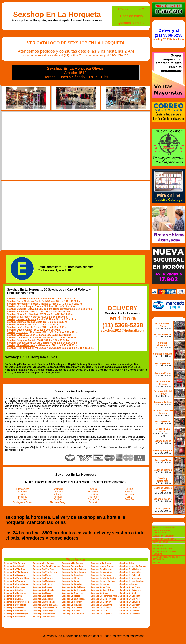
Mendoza (129, 494)
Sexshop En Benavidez (44, 614)
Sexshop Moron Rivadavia (21, 345)
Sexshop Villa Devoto (14, 563)
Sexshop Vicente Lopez (19, 343)
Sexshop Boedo (15, 312)
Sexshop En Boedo (71, 611)
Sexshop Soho (126, 563)
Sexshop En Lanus (100, 584)
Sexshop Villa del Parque (20, 306)
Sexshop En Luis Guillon (103, 581)
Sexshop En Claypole (130, 602)
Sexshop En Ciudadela (15, 605)
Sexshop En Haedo (42, 593)
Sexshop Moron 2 (163, 499)
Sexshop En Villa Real (15, 569)
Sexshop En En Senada (73, 599)
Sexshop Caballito (17, 309)
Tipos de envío (131, 16)
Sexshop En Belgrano (101, 614)
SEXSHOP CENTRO (162, 548)
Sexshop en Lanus (128, 584)
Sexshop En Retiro (42, 575)
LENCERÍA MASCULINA (164, 539)
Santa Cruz (94, 499)
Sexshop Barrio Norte (18, 301)
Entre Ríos (94, 492)
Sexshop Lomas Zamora (102, 566)
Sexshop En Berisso (129, 611)
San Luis (58, 499)
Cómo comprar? (131, 9)
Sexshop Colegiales (18, 338)
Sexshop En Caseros (14, 608)
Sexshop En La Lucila (44, 590)
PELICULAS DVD (161, 545)
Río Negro (94, 497)
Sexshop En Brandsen (15, 611)
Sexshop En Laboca (43, 587)
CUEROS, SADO (161, 542)
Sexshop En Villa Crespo (74, 572)
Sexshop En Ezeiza (13, 599)
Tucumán (94, 502)
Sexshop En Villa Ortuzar (74, 569)
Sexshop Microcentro (18, 304)
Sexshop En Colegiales (44, 602)
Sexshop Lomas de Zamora (22, 319)
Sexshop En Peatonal (101, 575)
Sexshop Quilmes (16, 322)
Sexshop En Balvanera (15, 617)
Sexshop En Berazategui (16, 614)
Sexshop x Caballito (14, 590)
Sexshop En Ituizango (130, 590)
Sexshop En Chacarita (101, 605)
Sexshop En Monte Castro (103, 578)
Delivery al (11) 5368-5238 (169, 33)
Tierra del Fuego (58, 502)
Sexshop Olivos (15, 330)
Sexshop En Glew (99, 593)
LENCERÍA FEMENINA (163, 536)
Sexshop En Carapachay (45, 608)
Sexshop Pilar (14, 348)
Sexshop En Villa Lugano (16, 572)
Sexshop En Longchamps (17, 584)
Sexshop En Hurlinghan (16, 593)
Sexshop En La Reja (100, 587)
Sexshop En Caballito (101, 608)
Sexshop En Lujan (71, 581)
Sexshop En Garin (13, 596)
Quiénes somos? (131, 23)
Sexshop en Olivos (71, 578)
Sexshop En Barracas (130, 614)
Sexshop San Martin (18, 332)
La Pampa (58, 494)
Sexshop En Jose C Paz (102, 590)
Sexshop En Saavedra (15, 575)
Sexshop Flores (15, 314)
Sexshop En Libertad (72, 584)
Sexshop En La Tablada (73, 587)
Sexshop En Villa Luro (101, 569)
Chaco (94, 489)
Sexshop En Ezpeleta (130, 596)
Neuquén (58, 497)
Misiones (23, 497)
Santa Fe (129, 499)
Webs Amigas (76, 560)
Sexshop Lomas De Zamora (133, 566)
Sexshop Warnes (16, 335)
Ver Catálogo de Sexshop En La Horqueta (76, 43)
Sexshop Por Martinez (72, 566)
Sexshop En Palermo (43, 578)
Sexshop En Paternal (130, 575)
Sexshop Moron (15, 325)
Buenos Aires (23, 489)
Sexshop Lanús (15, 327)
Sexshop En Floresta (43, 596)
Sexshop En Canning (72, 608)
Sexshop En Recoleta (72, 575)
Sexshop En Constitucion (16, 602)
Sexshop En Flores (71, 596)
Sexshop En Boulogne (44, 611)
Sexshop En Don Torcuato (103, 599)
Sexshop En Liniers (42, 584)
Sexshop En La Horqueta (57, 14)
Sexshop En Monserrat (130, 578)
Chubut (129, 489)
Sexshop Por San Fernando (46, 566)
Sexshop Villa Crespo (18, 317)
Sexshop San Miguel (14, 566)
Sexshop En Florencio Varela (105, 596)
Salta (129, 497)
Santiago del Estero (23, 502)
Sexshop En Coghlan (72, 602)
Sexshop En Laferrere (15, 587)
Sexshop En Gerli (128, 593)
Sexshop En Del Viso (130, 599)
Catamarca (58, 489)
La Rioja (94, 494)
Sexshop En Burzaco (130, 608)
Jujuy (23, 494)
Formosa (129, 492)
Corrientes (58, 492)
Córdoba (23, 492)
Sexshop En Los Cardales (132, 581)
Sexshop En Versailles (102, 572)
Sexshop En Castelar (130, 605)
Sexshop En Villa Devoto (45, 572)
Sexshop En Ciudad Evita (45, 605)
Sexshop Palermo (16, 299)
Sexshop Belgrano (17, 340)
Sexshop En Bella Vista (73, 614)
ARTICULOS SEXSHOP (164, 527)
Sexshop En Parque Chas (16, 578)
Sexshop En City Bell (72, 605)
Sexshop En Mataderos (44, 581)
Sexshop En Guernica (72, 593)
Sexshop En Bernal (100, 611)
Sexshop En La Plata (129, 587)
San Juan (23, 499)
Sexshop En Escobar (43, 599)
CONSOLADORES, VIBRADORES (162, 532)
